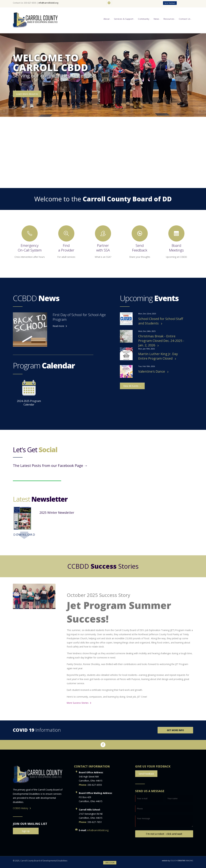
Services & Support (124, 19)
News (156, 19)
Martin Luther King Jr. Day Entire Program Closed (158, 356)
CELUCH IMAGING (178, 861)
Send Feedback (170, 3)
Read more (59, 326)
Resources (169, 19)
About (107, 19)
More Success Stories (78, 703)
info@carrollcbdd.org (48, 3)
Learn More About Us (27, 94)
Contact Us (185, 19)
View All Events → (132, 386)
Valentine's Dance (152, 371)
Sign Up (26, 831)
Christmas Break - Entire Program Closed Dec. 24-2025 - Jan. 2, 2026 (161, 341)
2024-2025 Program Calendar (29, 393)
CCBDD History (21, 808)
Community (144, 19)
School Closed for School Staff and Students (161, 321)
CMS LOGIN (110, 863)
